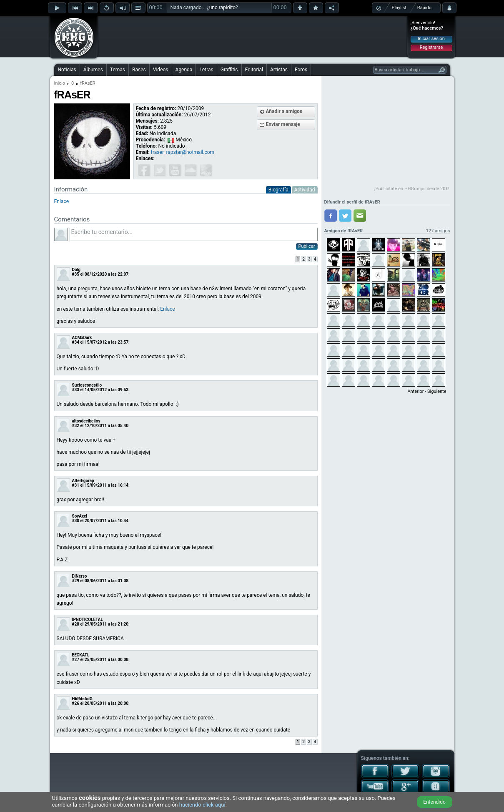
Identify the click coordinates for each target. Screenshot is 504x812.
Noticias (67, 70)
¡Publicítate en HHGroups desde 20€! (412, 189)
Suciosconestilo (87, 385)
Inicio (60, 83)
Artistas (279, 70)
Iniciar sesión (431, 39)
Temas (118, 70)
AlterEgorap (83, 481)
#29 (76, 581)
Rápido (424, 8)
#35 (76, 274)
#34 (76, 342)
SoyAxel (80, 516)
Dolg (76, 270)
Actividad (305, 190)
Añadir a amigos (284, 111)
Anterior (415, 391)
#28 (76, 624)
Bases (139, 70)
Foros (301, 70)
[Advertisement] (253, 36)
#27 (76, 660)
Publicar (307, 246)
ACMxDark (82, 338)
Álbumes (93, 70)
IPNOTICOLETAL (88, 620)
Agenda (184, 70)
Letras (206, 70)
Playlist (399, 8)
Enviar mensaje (283, 124)
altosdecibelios (86, 421)
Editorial (254, 70)
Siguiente (437, 391)
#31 (76, 485)
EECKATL (81, 655)
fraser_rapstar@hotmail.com (183, 152)
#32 (76, 426)
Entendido (434, 802)
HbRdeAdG (82, 699)
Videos (161, 70)
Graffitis (229, 70)
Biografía (278, 190)
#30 (76, 521)
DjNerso (80, 576)
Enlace (62, 201)
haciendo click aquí (202, 805)
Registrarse (431, 47)
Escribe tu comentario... (194, 234)
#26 (76, 703)
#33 (76, 390)
